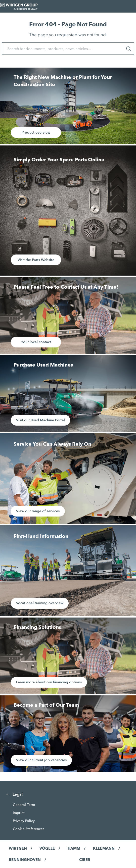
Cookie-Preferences (29, 829)
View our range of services (38, 511)
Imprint (19, 813)
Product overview (36, 132)
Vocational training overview (40, 603)
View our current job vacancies (41, 760)
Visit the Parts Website (36, 260)
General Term (24, 805)
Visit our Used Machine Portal (40, 420)
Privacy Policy (24, 821)
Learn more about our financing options (49, 682)
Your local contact (36, 342)
